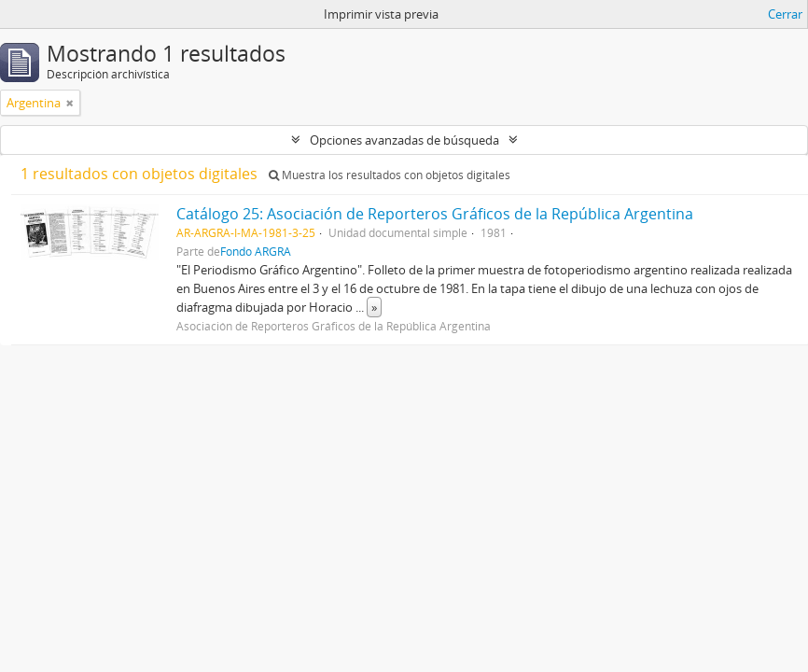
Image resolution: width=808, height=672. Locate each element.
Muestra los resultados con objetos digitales (390, 175)
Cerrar (785, 14)
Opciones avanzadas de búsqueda (404, 140)
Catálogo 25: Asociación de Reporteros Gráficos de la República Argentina (435, 214)
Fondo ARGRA (256, 251)
